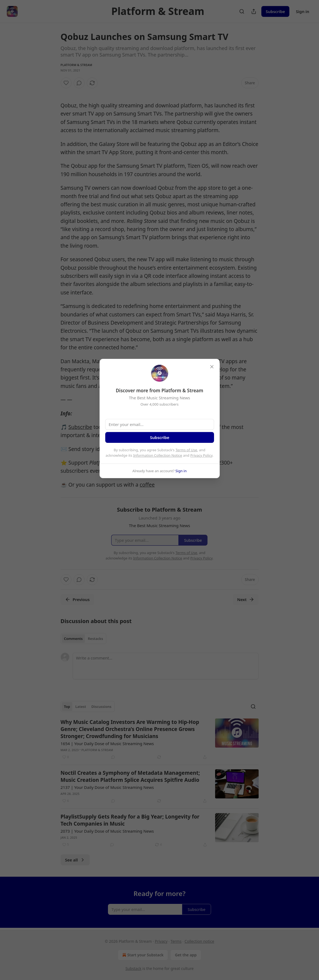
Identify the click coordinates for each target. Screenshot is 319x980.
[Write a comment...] (166, 666)
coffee (147, 485)
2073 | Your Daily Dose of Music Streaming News (107, 831)
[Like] (66, 83)
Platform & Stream (77, 65)
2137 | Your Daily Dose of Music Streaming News (107, 787)
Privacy (161, 941)
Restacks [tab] (95, 639)
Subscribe (275, 11)
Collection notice (199, 941)
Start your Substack (142, 955)
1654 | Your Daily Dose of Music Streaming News (107, 743)
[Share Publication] (254, 11)
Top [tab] (67, 707)
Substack (133, 968)
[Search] (242, 11)
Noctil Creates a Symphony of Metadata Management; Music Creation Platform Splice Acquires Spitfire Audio (130, 776)
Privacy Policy (202, 455)
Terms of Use (186, 450)
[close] (212, 367)
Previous (77, 599)
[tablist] (84, 639)
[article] (160, 739)
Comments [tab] (73, 639)
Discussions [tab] (101, 707)
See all (75, 860)
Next (246, 599)
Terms (176, 941)
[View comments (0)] (79, 83)
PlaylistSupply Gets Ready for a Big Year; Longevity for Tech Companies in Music (130, 820)
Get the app (186, 955)
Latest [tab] (81, 707)
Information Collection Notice (158, 455)
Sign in (303, 11)
